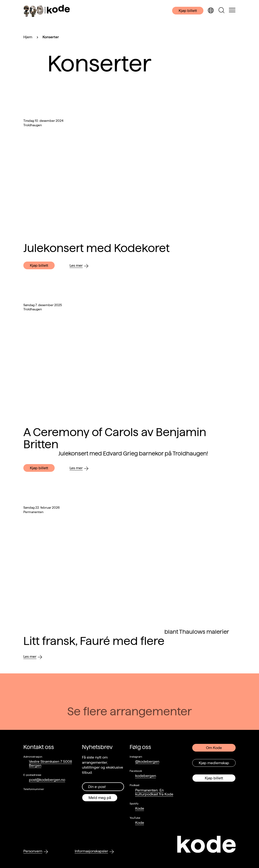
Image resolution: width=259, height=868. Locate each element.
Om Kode (214, 748)
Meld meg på (100, 798)
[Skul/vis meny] (232, 10)
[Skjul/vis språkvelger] (211, 11)
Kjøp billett (188, 11)
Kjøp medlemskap (214, 763)
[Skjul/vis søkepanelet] (221, 11)
